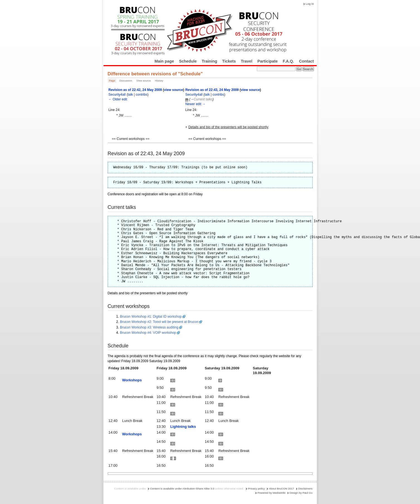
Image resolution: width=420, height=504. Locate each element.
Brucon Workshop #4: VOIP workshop (148, 333)
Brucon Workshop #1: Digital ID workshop (151, 317)
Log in (310, 4)
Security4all (117, 95)
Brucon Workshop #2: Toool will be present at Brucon (159, 322)
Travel (246, 61)
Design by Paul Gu (301, 493)
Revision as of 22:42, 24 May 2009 (135, 90)
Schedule (188, 61)
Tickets (229, 61)
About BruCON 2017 (282, 489)
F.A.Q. (288, 61)
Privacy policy (256, 489)
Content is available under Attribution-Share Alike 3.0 (182, 489)
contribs (141, 95)
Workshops (132, 380)
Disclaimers (305, 489)
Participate (268, 61)
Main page (164, 61)
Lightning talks (183, 427)
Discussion (126, 81)
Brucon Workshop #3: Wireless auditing (149, 327)
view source (174, 90)
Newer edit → (196, 104)
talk (130, 95)
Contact (306, 61)
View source (144, 81)
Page (112, 81)
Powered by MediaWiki (271, 493)
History (159, 81)
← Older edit (118, 99)
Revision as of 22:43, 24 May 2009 (212, 90)
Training (210, 61)
